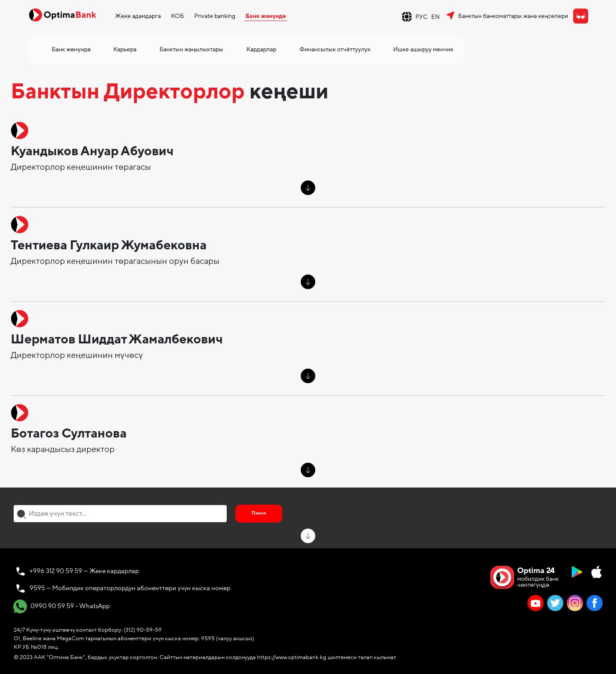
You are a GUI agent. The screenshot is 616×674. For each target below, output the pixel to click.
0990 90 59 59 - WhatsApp (62, 606)
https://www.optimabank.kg (292, 657)
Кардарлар (261, 49)
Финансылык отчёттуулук (335, 49)
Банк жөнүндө (266, 16)
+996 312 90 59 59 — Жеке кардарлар (84, 571)
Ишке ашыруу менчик (423, 49)
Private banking (215, 16)
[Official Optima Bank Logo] (62, 15)
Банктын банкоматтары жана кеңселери (513, 16)
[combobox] (120, 514)
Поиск (259, 513)
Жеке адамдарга (138, 16)
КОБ (178, 16)
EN (435, 17)
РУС (422, 17)
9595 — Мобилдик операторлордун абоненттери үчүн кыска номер (130, 588)
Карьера (125, 49)
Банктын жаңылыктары (191, 49)
